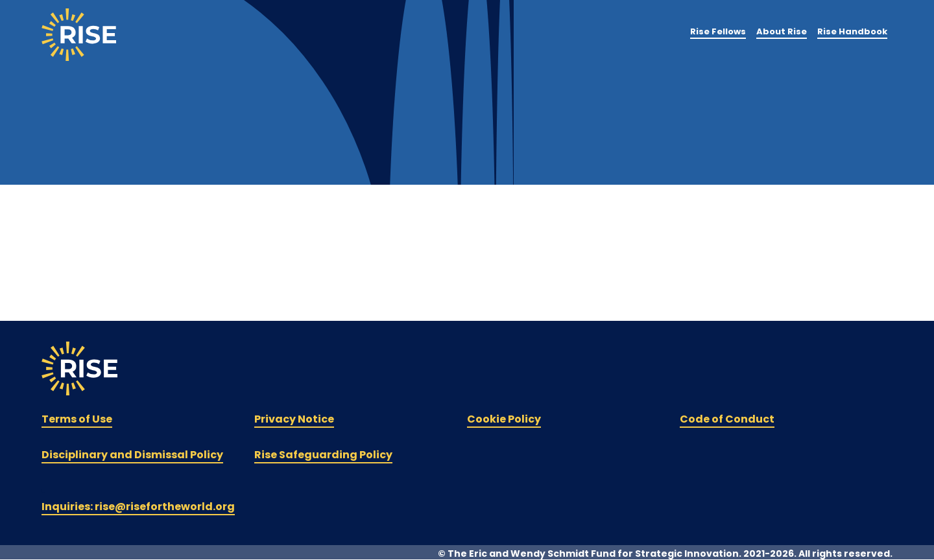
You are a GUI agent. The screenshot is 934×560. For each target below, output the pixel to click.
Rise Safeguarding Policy (323, 455)
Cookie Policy (504, 419)
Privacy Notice (294, 419)
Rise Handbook (852, 31)
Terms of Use (77, 419)
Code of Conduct (727, 419)
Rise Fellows (718, 31)
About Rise (782, 31)
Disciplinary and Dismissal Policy (132, 455)
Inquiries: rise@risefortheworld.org (138, 507)
